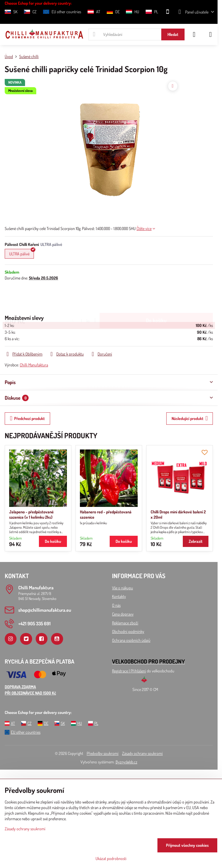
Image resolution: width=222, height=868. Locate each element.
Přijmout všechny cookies (187, 845)
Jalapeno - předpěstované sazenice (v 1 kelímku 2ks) (31, 514)
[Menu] (211, 34)
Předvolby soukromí (103, 753)
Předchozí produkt (28, 418)
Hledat (173, 34)
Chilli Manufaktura (34, 365)
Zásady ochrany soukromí (142, 753)
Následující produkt (190, 418)
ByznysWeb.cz (126, 762)
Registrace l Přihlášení (129, 671)
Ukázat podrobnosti (111, 858)
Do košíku (156, 297)
